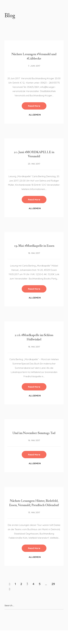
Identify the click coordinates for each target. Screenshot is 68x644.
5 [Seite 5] (40, 584)
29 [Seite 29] (53, 584)
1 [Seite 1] (15, 584)
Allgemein (35, 115)
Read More (34, 106)
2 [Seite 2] (21, 584)
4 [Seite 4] (33, 584)
